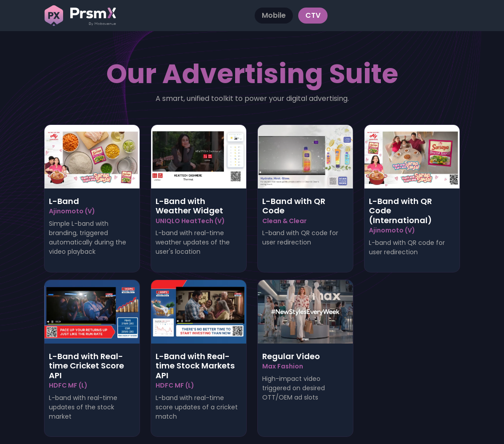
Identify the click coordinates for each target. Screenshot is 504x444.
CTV (313, 15)
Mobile (274, 15)
